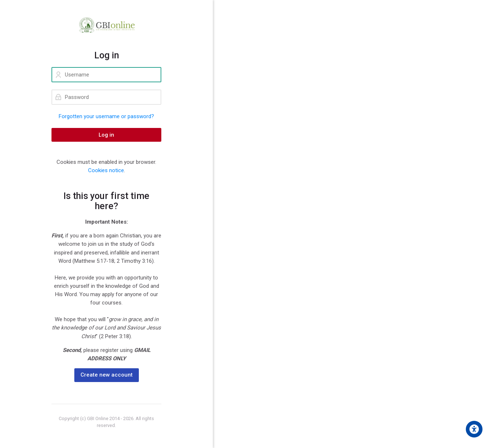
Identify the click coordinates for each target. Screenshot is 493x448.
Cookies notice (106, 170)
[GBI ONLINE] (106, 25)
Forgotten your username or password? (106, 116)
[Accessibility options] (474, 429)
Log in (106, 135)
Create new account (107, 375)
